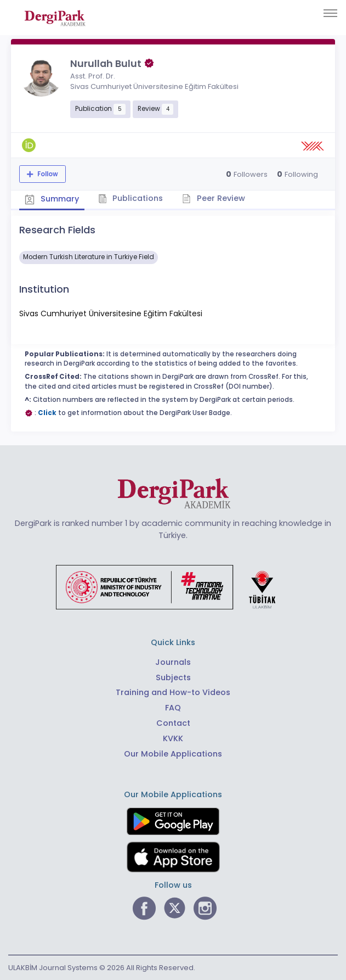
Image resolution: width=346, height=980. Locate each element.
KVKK (173, 738)
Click (47, 413)
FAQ (173, 708)
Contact (173, 723)
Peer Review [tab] (214, 198)
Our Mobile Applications (173, 754)
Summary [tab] (52, 199)
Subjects (173, 677)
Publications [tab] (131, 198)
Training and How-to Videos (173, 692)
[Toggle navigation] (330, 13)
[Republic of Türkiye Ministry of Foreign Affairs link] (173, 587)
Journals (173, 662)
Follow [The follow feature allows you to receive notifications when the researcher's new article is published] (47, 174)
